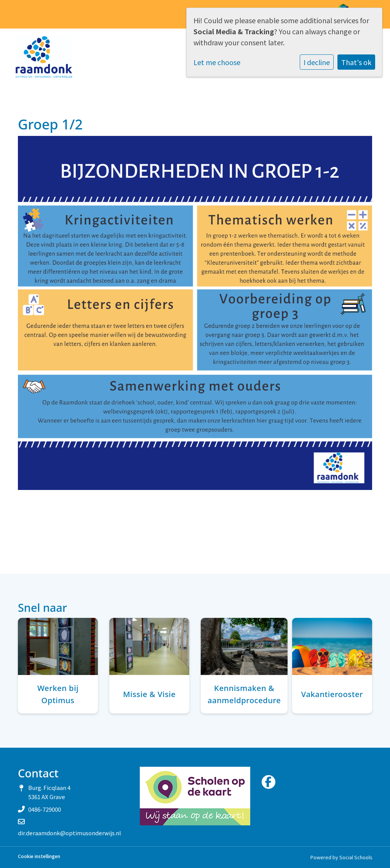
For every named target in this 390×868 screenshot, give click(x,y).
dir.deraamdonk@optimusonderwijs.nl (70, 833)
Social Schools (356, 857)
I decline (317, 62)
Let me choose (217, 62)
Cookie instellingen (39, 856)
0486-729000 (45, 809)
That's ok (356, 62)
